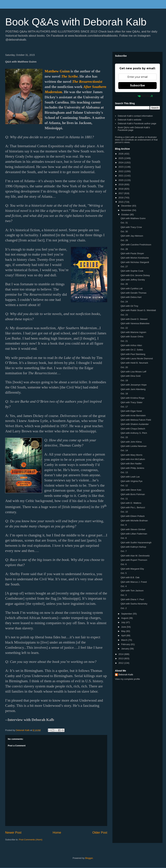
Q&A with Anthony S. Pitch (134, 433)
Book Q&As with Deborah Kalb (76, 22)
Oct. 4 (124, 586)
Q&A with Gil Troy (129, 306)
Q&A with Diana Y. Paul (132, 599)
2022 (121, 171)
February (126, 644)
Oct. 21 (124, 341)
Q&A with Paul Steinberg (133, 354)
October (126, 215)
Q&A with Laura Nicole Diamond (137, 358)
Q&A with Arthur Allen (131, 345)
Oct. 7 (124, 551)
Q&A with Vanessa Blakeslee (135, 323)
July (124, 622)
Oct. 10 (124, 512)
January (126, 649)
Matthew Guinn (57, 71)
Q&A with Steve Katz (131, 490)
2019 (121, 184)
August (125, 618)
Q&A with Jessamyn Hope (133, 385)
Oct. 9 (124, 525)
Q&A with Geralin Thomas (133, 293)
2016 (121, 198)
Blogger (89, 858)
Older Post (100, 833)
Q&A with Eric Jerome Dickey (135, 275)
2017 (121, 193)
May (124, 631)
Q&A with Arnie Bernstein (133, 416)
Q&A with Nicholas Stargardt (135, 262)
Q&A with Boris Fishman (133, 494)
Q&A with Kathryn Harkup (133, 547)
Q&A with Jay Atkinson (132, 236)
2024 (121, 163)
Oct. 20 (124, 367)
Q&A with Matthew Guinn (133, 218)
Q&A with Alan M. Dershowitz (135, 556)
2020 (121, 180)
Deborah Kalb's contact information (135, 116)
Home (57, 833)
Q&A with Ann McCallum (133, 459)
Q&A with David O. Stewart (134, 319)
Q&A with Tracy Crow (131, 227)
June (124, 627)
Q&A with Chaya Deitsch (133, 429)
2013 (121, 658)
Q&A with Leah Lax (130, 477)
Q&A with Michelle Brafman (134, 521)
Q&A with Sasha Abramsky (134, 604)
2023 (121, 167)
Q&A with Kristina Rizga (132, 398)
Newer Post (13, 833)
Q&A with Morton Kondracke (135, 258)
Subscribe (137, 85)
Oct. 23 (124, 315)
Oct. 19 (124, 380)
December (127, 206)
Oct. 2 (124, 608)
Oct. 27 (124, 267)
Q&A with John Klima (131, 442)
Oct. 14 (124, 450)
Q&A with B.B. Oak (130, 577)
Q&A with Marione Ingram (133, 332)
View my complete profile (127, 679)
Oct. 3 (124, 595)
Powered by (138, 96)
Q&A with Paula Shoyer (132, 253)
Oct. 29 (124, 240)
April (124, 635)
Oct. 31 (124, 223)
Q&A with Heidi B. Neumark (134, 363)
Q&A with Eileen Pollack (133, 516)
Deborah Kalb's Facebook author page (137, 123)
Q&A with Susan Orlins (132, 337)
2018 (121, 189)
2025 (121, 158)
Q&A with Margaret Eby (132, 569)
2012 (121, 663)
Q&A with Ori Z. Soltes (132, 350)
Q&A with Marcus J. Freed (134, 582)
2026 (121, 154)
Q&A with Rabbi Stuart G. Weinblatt (138, 310)
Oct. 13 (124, 472)
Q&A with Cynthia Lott (131, 288)
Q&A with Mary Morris (131, 455)
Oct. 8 (124, 538)
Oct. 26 (124, 284)
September (127, 614)
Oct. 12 (124, 485)
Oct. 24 (124, 302)
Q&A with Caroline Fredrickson (136, 245)
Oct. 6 (124, 564)
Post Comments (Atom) (31, 840)
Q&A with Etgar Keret (131, 411)
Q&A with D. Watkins (131, 503)
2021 (121, 176)
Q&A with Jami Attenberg (133, 389)
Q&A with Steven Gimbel (133, 529)
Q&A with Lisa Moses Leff (133, 372)
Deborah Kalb (126, 675)
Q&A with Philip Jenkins (132, 468)
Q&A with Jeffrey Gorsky (133, 280)
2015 (121, 202)
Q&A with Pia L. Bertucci (133, 507)
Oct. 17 (124, 407)
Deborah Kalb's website (130, 120)
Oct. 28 (124, 249)
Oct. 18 (124, 394)
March (125, 640)
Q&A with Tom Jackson (132, 591)
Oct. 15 (124, 437)
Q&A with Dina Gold (130, 376)
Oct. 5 (124, 573)
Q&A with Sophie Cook (132, 271)
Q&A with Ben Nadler (131, 464)
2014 (121, 654)
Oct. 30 (124, 231)
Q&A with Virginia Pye (131, 481)
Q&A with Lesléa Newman (133, 446)
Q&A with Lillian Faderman (134, 534)
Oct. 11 (124, 499)
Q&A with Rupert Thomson (134, 560)
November (127, 210)
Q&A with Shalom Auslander (135, 424)
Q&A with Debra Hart (131, 297)
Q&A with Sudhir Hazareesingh (136, 543)
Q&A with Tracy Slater (131, 402)
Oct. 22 (124, 328)
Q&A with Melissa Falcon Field (136, 420)
